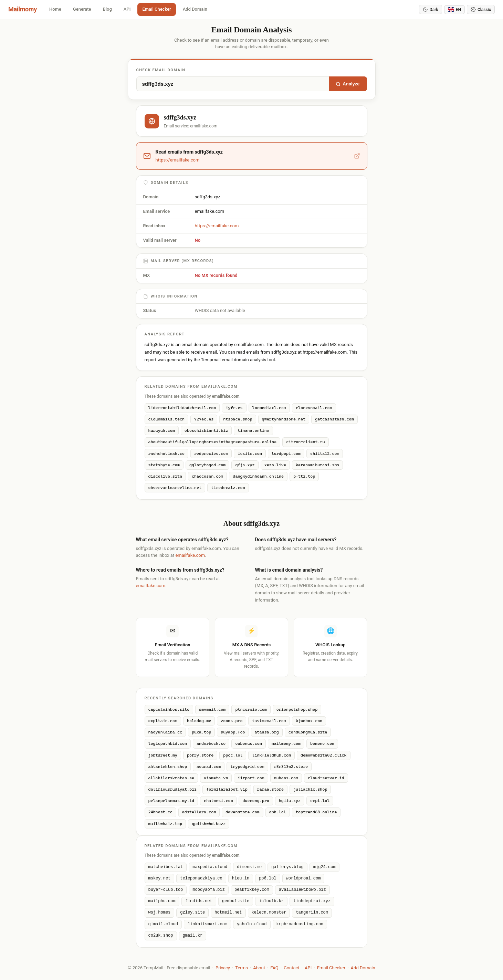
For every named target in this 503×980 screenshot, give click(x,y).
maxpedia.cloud (210, 867)
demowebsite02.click (324, 755)
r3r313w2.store (291, 767)
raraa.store (270, 789)
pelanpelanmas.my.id (171, 801)
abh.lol (278, 812)
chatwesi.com (218, 801)
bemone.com (322, 743)
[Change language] (454, 10)
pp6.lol (268, 879)
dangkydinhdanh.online (258, 476)
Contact (291, 968)
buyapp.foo (233, 732)
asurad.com (209, 767)
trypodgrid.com (247, 767)
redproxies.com (211, 453)
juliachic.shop (310, 789)
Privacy (223, 968)
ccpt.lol (320, 801)
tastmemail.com (269, 721)
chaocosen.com (207, 476)
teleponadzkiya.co (201, 879)
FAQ (274, 968)
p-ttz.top (304, 476)
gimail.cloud (163, 924)
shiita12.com (325, 453)
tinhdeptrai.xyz (312, 901)
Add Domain (195, 9)
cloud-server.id (326, 778)
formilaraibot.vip (227, 789)
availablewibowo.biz (302, 890)
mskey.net (160, 879)
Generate (82, 9)
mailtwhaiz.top (165, 824)
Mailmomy (23, 9)
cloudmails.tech (166, 419)
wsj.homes (160, 913)
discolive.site (165, 476)
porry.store (200, 755)
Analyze (348, 84)
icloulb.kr (271, 901)
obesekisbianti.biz (206, 430)
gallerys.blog (287, 867)
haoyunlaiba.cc (165, 732)
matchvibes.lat (166, 867)
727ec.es (204, 419)
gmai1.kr (193, 936)
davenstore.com (242, 812)
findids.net (199, 901)
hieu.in (241, 879)
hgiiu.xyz (290, 801)
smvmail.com (212, 709)
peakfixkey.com (252, 890)
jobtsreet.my (163, 755)
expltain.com (163, 721)
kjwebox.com (309, 721)
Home (55, 9)
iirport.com (251, 778)
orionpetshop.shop (297, 709)
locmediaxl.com (269, 408)
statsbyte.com (164, 465)
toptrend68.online (316, 812)
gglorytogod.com (207, 465)
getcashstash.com (334, 419)
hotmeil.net (228, 913)
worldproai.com (303, 879)
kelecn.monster (269, 913)
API (127, 9)
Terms (242, 968)
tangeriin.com (312, 913)
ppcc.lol (233, 755)
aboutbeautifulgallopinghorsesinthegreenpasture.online (213, 442)
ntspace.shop (238, 419)
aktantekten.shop (168, 767)
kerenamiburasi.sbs (318, 465)
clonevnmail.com (314, 408)
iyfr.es (234, 408)
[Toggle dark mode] (431, 9)
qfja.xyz (245, 465)
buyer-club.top (166, 890)
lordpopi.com (286, 453)
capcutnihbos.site (169, 709)
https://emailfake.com (217, 226)
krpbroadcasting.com (300, 924)
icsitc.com (250, 453)
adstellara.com (199, 812)
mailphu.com (162, 901)
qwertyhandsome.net (284, 419)
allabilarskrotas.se (171, 778)
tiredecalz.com (228, 488)
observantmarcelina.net (175, 488)
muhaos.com (286, 778)
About (259, 968)
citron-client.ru (306, 442)
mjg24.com (324, 867)
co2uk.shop (161, 936)
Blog (107, 9)
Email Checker (156, 9)
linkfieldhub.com (271, 755)
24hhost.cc (160, 812)
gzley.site (192, 913)
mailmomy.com (286, 743)
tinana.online (253, 430)
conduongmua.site (308, 732)
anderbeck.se (211, 743)
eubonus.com (248, 743)
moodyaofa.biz (209, 890)
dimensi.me (249, 867)
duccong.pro (256, 801)
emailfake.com (190, 555)
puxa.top (201, 732)
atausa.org (267, 732)
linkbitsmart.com (207, 924)
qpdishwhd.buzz (209, 824)
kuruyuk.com (162, 430)
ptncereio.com (251, 709)
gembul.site (236, 901)
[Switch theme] (481, 9)
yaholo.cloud (252, 924)
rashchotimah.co (166, 453)
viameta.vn (216, 778)
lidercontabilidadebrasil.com (182, 408)
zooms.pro (232, 721)
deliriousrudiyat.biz (173, 789)
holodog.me (199, 721)
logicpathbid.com (168, 743)
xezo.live (275, 465)
